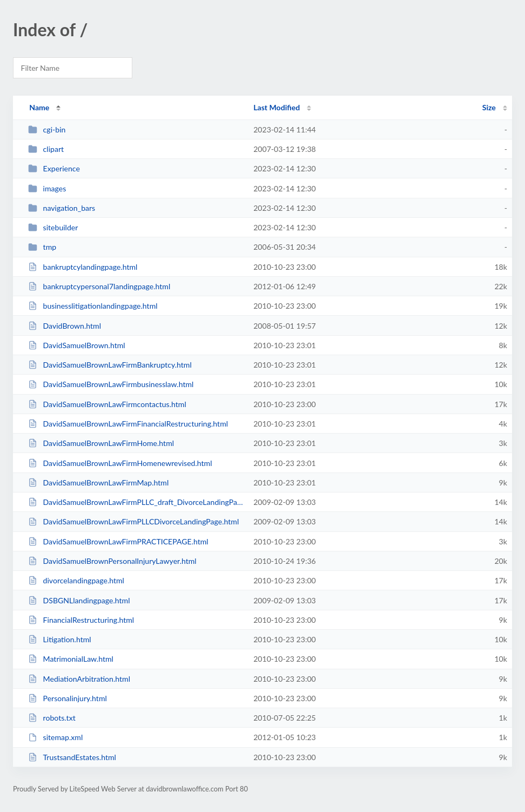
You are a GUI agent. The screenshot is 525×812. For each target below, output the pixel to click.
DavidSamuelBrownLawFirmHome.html (101, 443)
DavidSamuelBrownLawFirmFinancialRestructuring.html (128, 424)
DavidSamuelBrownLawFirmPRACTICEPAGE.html (118, 541)
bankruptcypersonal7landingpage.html (99, 286)
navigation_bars (62, 208)
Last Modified (277, 107)
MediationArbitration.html (79, 679)
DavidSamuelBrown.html (76, 345)
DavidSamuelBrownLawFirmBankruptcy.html (110, 365)
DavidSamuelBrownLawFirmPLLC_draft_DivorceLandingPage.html (136, 502)
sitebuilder (53, 227)
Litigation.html (59, 639)
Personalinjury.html (68, 698)
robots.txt (52, 718)
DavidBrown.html (65, 326)
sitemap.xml (55, 737)
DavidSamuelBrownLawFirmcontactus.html (107, 404)
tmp (42, 247)
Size (489, 107)
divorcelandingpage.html (76, 580)
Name (39, 107)
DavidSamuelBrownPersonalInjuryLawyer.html (112, 561)
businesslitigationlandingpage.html (93, 306)
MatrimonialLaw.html (71, 659)
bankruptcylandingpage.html (83, 267)
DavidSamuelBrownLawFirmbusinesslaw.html (111, 384)
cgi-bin (47, 129)
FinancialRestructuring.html (81, 620)
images (47, 188)
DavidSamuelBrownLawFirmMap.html (98, 482)
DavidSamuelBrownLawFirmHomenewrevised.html (120, 463)
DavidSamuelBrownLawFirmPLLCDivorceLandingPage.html (133, 521)
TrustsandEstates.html (72, 757)
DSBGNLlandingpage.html (79, 600)
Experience (54, 168)
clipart (46, 149)
